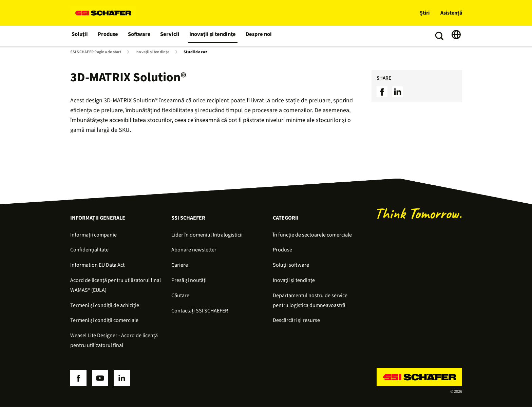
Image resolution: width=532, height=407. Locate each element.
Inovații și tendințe (211, 36)
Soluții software (291, 265)
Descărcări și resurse (296, 320)
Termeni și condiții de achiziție (105, 305)
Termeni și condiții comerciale (104, 320)
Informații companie (93, 235)
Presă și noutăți (189, 280)
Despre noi (256, 36)
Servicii (170, 36)
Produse (109, 36)
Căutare (180, 296)
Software (140, 36)
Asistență (451, 13)
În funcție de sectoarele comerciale (312, 235)
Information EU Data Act (97, 265)
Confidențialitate (89, 250)
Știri (425, 13)
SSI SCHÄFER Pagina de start (96, 52)
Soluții (80, 36)
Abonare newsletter (194, 250)
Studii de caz (195, 52)
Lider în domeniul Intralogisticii (207, 235)
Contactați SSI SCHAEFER (200, 311)
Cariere (180, 265)
